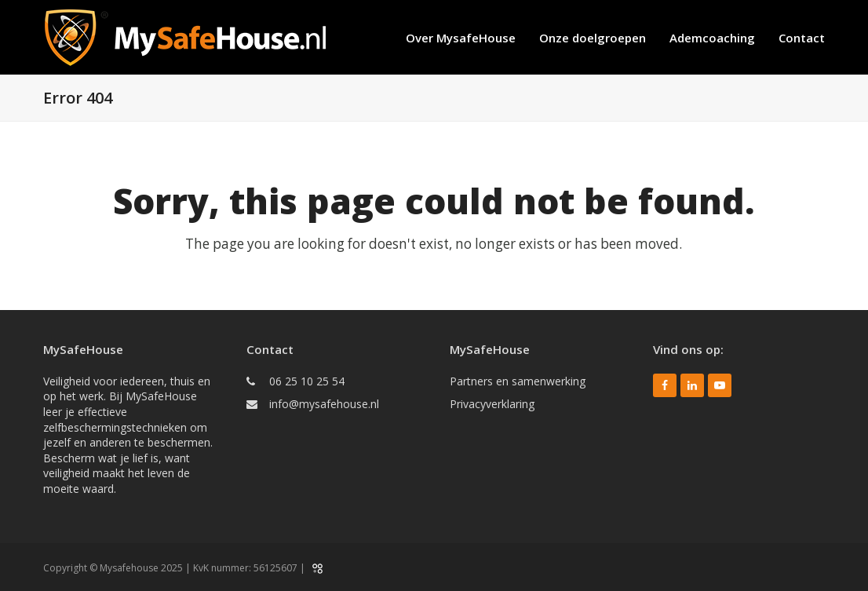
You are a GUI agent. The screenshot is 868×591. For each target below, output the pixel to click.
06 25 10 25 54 (307, 381)
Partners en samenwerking (518, 381)
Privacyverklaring (492, 404)
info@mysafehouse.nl (324, 404)
